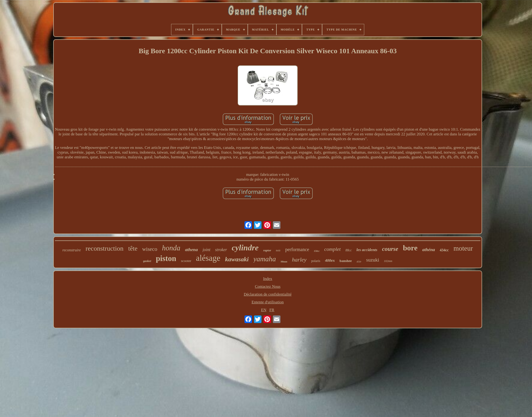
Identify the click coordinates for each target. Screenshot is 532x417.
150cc (317, 251)
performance (297, 249)
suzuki (373, 260)
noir (278, 250)
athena (191, 250)
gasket (147, 261)
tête (133, 248)
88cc (349, 250)
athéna (429, 250)
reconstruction (105, 248)
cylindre (245, 248)
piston (166, 258)
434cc (444, 250)
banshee (346, 261)
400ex (330, 260)
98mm (284, 262)
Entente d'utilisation (268, 302)
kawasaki (237, 259)
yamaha (265, 259)
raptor (267, 250)
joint (206, 250)
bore (410, 248)
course (390, 249)
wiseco (150, 249)
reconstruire (72, 250)
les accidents (367, 250)
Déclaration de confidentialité (268, 294)
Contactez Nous (268, 286)
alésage (208, 258)
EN (264, 310)
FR (272, 310)
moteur (463, 248)
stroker (221, 250)
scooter (186, 261)
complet (332, 249)
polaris (316, 261)
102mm (388, 261)
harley (299, 260)
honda (171, 248)
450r (359, 262)
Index (268, 279)
